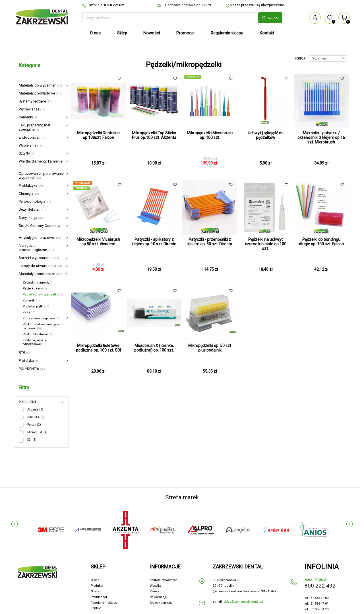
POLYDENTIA (32, 369)
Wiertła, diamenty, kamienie (41, 163)
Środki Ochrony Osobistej (40, 227)
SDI (32, 440)
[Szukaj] (169, 18)
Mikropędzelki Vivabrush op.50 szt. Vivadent (98, 242)
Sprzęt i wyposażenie (40, 258)
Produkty (97, 586)
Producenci (99, 597)
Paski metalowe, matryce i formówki (42, 326)
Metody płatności (162, 603)
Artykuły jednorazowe (40, 238)
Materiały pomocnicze (41, 274)
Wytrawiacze (32, 109)
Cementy (29, 117)
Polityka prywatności (164, 580)
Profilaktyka (31, 185)
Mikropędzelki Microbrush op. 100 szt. (210, 135)
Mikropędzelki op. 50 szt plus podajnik (210, 348)
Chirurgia (29, 193)
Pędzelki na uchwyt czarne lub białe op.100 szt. (266, 244)
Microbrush (37, 432)
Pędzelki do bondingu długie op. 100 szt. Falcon (321, 242)
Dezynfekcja (32, 209)
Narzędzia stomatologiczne (36, 248)
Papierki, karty (35, 288)
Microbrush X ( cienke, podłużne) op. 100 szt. (154, 348)
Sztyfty (27, 153)
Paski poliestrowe (37, 334)
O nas (95, 580)
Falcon (34, 425)
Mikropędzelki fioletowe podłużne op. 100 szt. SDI (98, 348)
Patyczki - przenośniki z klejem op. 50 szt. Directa (210, 242)
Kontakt (96, 608)
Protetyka (29, 361)
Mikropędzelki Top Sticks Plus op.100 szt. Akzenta (154, 135)
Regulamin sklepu (104, 603)
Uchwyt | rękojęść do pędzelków (266, 135)
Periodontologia (35, 201)
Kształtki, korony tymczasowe (35, 342)
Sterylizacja (31, 218)
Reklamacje (158, 597)
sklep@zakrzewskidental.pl (243, 602)
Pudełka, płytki (36, 306)
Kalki (29, 312)
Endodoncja (32, 137)
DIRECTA (36, 417)
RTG (24, 353)
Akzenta (35, 409)
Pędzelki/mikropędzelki (43, 294)
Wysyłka (156, 586)
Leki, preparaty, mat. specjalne (35, 127)
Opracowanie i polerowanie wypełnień (41, 175)
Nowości (97, 591)
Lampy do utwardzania (40, 266)
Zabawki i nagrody (38, 283)
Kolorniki (31, 300)
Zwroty (154, 591)
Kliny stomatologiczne (42, 318)
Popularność (328, 59)
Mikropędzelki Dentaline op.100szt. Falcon (98, 135)
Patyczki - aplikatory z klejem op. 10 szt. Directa (154, 242)
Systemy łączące (35, 101)
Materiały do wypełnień (40, 85)
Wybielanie (30, 145)
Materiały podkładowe (40, 93)
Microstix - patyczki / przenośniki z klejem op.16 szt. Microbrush (321, 137)
